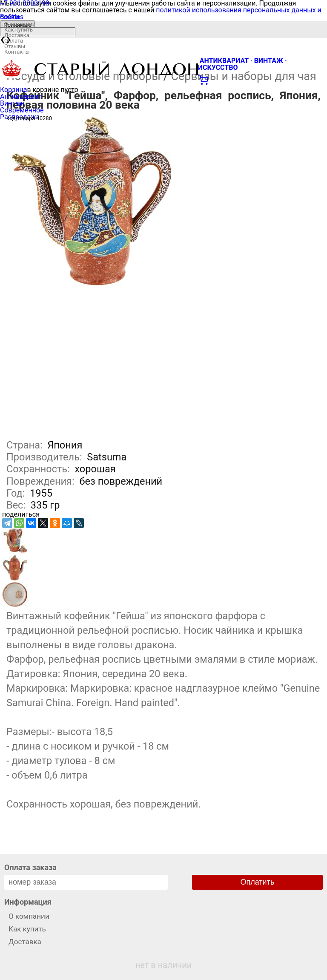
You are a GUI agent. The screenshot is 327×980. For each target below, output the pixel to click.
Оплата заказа (30, 867)
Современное (22, 110)
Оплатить (258, 882)
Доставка (17, 35)
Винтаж (12, 103)
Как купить (19, 30)
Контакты (17, 52)
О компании (20, 24)
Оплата (14, 41)
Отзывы (15, 46)
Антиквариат (21, 96)
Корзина (13, 90)
